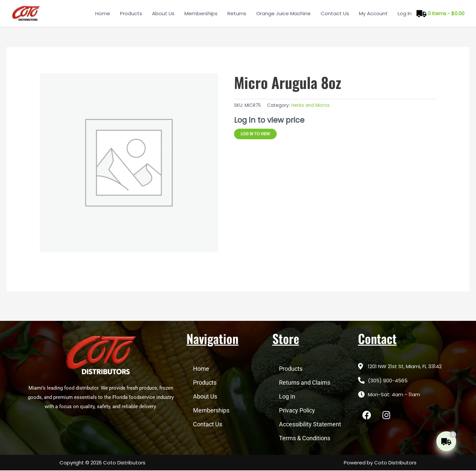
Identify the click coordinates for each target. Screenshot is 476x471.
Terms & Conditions (305, 439)
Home (103, 13)
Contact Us (335, 13)
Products (131, 13)
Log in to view (255, 134)
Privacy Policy (297, 411)
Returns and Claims (305, 383)
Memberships (201, 13)
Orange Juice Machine (283, 13)
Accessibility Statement (310, 425)
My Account (373, 13)
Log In (405, 13)
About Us (163, 13)
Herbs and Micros (310, 106)
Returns (237, 13)
